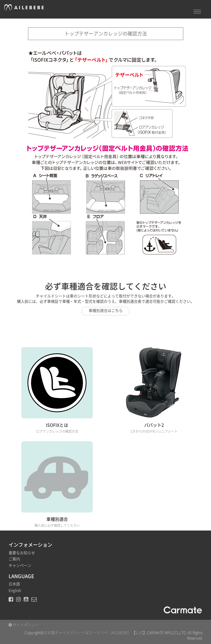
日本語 (14, 584)
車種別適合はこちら (106, 311)
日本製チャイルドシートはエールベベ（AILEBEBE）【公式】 (95, 633)
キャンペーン (20, 565)
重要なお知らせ (22, 553)
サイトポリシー (24, 625)
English (15, 590)
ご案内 (14, 559)
